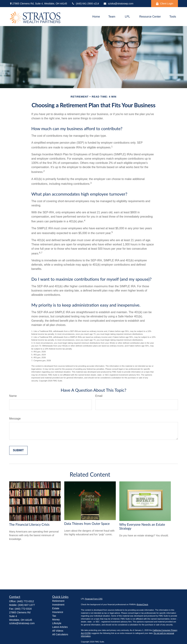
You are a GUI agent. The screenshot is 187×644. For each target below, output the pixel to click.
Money (56, 620)
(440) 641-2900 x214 (85, 4)
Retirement (58, 601)
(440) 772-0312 (26, 601)
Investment (58, 605)
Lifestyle (57, 623)
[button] (96, 17)
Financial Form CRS (94, 599)
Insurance (58, 612)
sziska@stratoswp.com (118, 4)
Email (99, 396)
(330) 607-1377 (26, 605)
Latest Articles (60, 627)
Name (13, 396)
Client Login (165, 4)
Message (15, 419)
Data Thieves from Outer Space (87, 524)
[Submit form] (18, 450)
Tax (54, 616)
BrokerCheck (142, 604)
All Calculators (60, 634)
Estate (56, 608)
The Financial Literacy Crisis (29, 524)
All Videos (58, 631)
